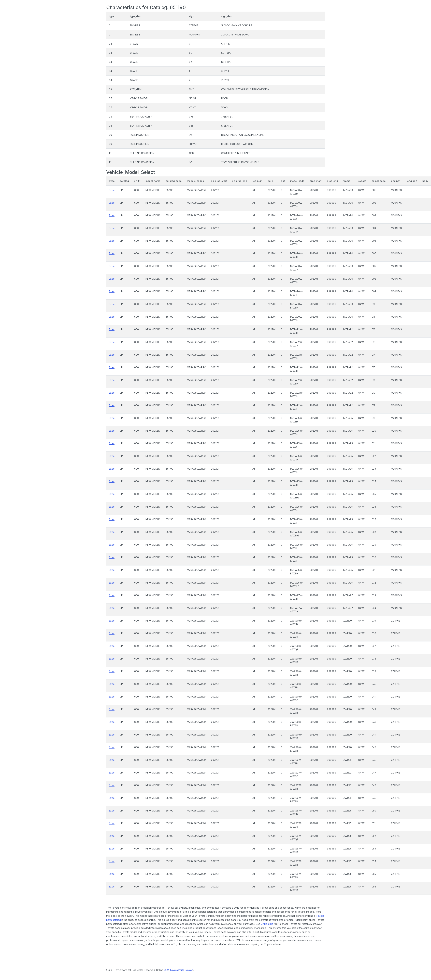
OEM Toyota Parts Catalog (179, 970)
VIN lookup (267, 924)
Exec (112, 190)
